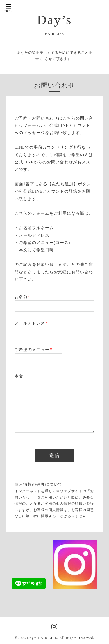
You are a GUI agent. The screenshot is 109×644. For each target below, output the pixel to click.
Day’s (55, 20)
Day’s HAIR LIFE (42, 638)
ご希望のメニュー (33, 350)
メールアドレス (31, 323)
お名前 (23, 297)
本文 (19, 376)
